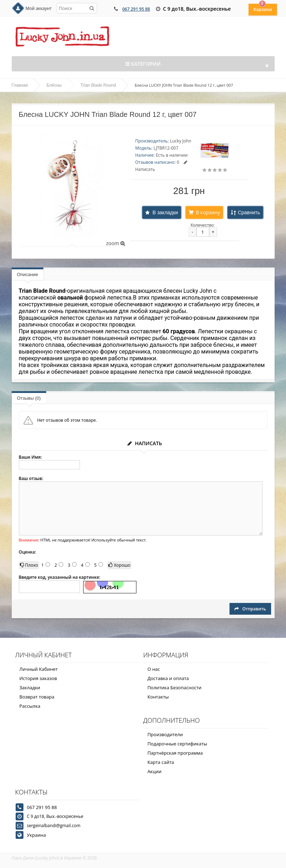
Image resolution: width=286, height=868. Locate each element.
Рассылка (30, 706)
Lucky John (180, 141)
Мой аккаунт (39, 8)
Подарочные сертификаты (177, 744)
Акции (155, 771)
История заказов (38, 678)
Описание (28, 274)
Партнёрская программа (175, 753)
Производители (165, 734)
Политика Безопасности (174, 688)
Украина (37, 835)
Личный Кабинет (39, 669)
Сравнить (249, 212)
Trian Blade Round (98, 85)
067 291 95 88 (136, 9)
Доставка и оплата (168, 678)
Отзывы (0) (29, 398)
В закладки (165, 212)
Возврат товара (37, 697)
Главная (20, 85)
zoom (115, 243)
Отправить (250, 609)
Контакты (158, 697)
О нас (154, 669)
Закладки (30, 688)
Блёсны (54, 85)
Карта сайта (161, 762)
